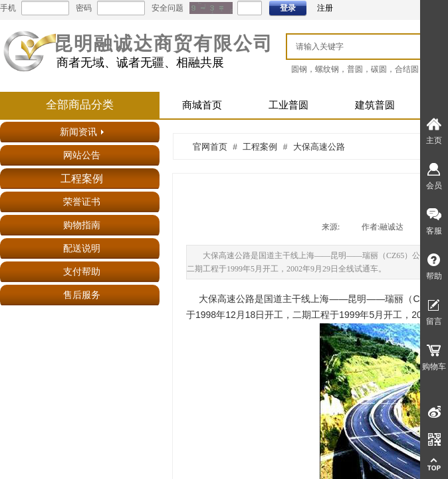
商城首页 (202, 105)
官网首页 (210, 147)
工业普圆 (288, 105)
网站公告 (82, 155)
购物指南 (82, 225)
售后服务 (82, 295)
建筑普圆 (375, 105)
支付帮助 (82, 272)
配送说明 (82, 248)
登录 (288, 8)
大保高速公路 (319, 147)
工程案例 (82, 179)
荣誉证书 (82, 202)
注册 (325, 8)
